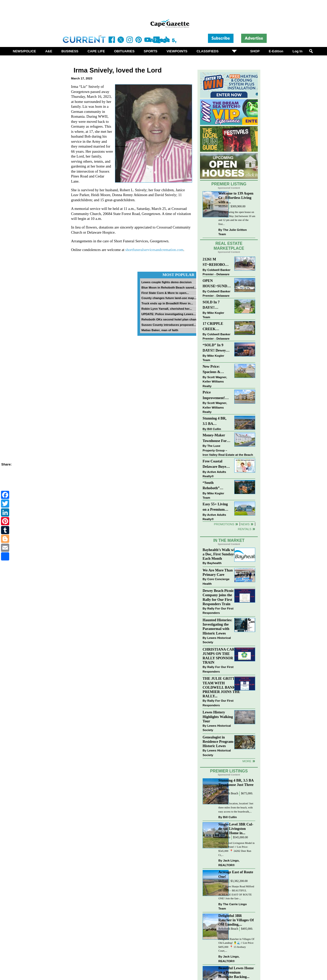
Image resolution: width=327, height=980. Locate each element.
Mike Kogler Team (213, 315)
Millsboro (224, 837)
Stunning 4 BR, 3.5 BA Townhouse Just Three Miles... (236, 785)
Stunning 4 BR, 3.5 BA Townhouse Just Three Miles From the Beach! (217, 421)
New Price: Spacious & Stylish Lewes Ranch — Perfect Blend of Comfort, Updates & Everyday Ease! (217, 370)
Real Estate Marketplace (229, 246)
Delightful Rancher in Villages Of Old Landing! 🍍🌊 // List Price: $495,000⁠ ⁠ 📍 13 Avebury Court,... (236, 945)
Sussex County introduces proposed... (169, 325)
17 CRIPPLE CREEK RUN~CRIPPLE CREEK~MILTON (217, 327)
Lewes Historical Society (217, 640)
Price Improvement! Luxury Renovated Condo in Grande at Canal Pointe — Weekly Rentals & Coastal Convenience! (217, 395)
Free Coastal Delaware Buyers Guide (216, 464)
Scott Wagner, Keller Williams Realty (215, 381)
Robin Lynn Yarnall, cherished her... (166, 309)
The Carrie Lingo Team (233, 906)
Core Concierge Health (216, 581)
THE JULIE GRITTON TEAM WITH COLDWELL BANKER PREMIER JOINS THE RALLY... (221, 687)
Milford (223, 206)
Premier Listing (229, 184)
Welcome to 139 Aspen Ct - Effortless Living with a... (236, 198)
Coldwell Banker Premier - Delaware (217, 272)
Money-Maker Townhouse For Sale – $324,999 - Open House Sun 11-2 (216, 438)
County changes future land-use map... (169, 298)
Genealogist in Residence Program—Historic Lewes (220, 742)
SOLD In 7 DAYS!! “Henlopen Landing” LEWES (211, 305)
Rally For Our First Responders (218, 611)
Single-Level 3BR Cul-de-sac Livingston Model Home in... (236, 829)
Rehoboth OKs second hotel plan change (171, 319)
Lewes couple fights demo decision (166, 282)
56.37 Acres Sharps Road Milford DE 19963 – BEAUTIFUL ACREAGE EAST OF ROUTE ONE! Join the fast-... (236, 892)
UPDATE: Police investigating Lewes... (168, 314)
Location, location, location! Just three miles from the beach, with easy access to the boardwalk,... (236, 807)
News (245, 524)
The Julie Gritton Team (233, 232)
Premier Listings (229, 771)
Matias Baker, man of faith (160, 330)
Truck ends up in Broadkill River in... (167, 303)
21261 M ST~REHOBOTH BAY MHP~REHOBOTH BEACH (217, 262)
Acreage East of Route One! (236, 874)
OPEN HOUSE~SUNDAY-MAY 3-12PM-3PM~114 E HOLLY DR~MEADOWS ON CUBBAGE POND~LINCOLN (217, 284)
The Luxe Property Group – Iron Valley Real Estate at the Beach (228, 450)
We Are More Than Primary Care (218, 572)
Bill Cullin (214, 429)
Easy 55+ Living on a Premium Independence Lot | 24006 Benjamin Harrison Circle (217, 507)
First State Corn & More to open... (165, 293)
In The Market (229, 540)
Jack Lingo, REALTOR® (229, 863)
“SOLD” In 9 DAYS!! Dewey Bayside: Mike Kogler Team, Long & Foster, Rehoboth (214, 348)
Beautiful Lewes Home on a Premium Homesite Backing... (236, 972)
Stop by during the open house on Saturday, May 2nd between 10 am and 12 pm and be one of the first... (237, 218)
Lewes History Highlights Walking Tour (218, 716)
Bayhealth (214, 563)
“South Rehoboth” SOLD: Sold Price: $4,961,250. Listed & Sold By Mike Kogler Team (216, 486)
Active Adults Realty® (214, 474)
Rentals (245, 529)
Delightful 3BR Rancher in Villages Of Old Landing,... (236, 920)
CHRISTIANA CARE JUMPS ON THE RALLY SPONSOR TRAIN (220, 656)
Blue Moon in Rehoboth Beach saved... (169, 287)
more (247, 761)
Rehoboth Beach (228, 793)
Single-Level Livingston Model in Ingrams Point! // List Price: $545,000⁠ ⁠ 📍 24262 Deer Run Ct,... (237, 849)
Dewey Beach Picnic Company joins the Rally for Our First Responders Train (218, 597)
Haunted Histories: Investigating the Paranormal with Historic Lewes (217, 626)
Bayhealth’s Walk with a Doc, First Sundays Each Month (220, 554)
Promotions (224, 524)
